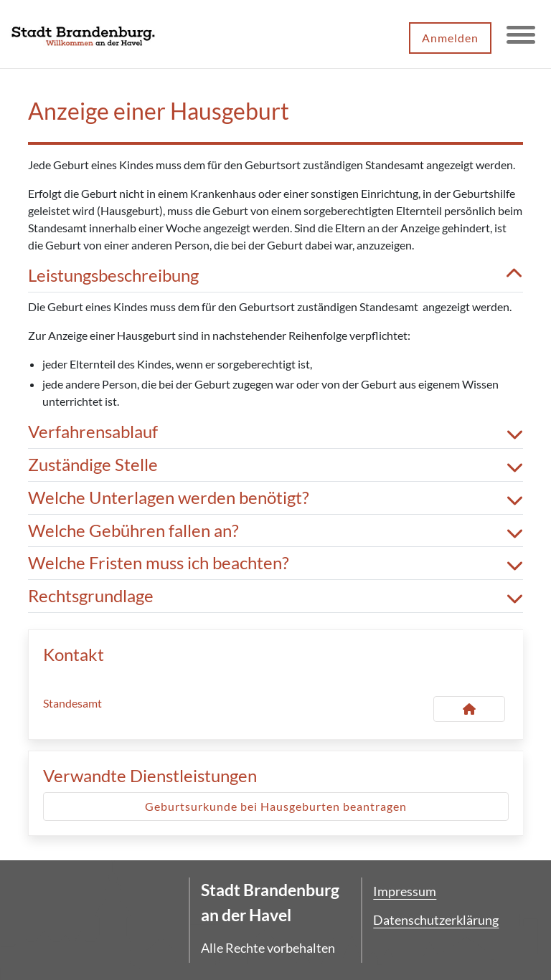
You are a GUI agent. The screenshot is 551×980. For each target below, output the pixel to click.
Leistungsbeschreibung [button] (275, 276)
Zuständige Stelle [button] (275, 465)
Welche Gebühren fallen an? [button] (275, 531)
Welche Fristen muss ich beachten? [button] (275, 563)
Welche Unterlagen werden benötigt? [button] (275, 498)
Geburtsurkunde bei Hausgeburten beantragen (276, 806)
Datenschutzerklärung (436, 920)
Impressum (405, 891)
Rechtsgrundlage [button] (275, 596)
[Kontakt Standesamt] (469, 709)
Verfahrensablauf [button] (275, 432)
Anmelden (450, 38)
